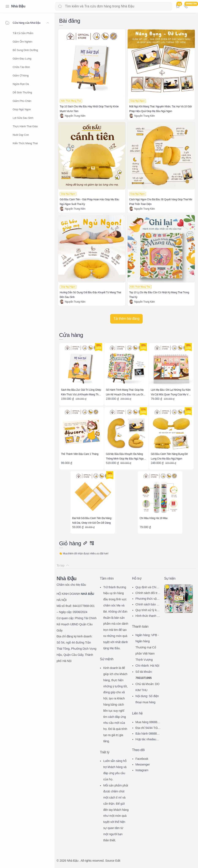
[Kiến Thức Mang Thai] (71, 101)
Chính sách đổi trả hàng (147, 593)
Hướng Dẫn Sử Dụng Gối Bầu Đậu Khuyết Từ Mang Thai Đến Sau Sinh (90, 295)
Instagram (142, 770)
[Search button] (60, 6)
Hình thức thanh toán (148, 616)
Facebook (142, 759)
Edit (118, 861)
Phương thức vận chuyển (148, 599)
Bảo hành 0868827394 (148, 734)
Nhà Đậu (18, 6)
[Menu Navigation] (7, 6)
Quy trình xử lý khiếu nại (148, 611)
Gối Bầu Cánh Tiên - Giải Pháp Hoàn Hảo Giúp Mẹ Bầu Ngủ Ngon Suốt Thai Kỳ (89, 202)
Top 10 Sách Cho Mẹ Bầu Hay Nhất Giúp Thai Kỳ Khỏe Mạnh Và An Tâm (89, 109)
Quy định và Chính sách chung (148, 588)
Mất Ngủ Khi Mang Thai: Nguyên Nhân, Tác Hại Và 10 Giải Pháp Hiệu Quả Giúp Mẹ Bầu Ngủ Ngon (160, 109)
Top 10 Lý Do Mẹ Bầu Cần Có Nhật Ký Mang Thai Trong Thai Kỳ (159, 295)
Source (110, 861)
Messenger (143, 764)
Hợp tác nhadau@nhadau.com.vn (148, 740)
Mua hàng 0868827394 (148, 723)
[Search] (114, 6)
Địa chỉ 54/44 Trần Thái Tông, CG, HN (148, 728)
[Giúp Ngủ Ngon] (138, 101)
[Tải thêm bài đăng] (126, 319)
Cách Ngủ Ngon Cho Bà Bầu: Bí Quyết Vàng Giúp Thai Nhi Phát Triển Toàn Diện (161, 202)
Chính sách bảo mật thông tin (148, 605)
